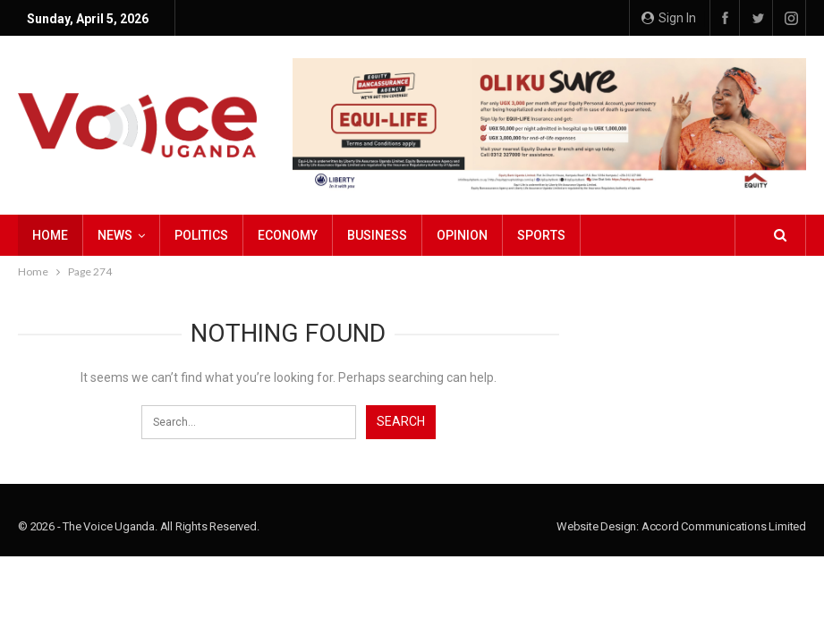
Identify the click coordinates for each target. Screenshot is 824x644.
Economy (288, 235)
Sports (541, 235)
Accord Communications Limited (724, 526)
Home (50, 235)
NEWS (115, 235)
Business (377, 235)
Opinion (462, 235)
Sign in (669, 18)
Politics (201, 235)
